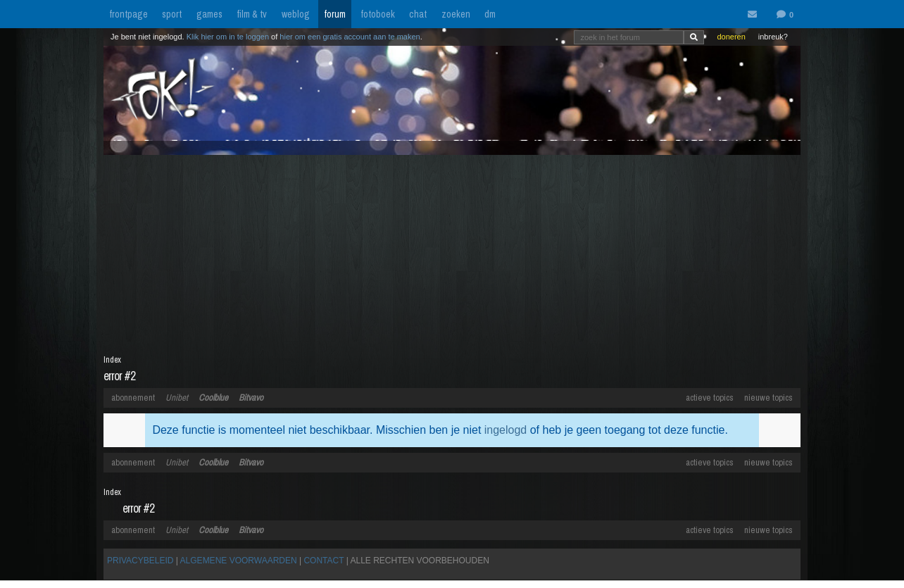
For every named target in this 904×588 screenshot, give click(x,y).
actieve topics (710, 398)
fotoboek (378, 14)
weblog (296, 14)
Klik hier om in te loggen (228, 37)
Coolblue (213, 398)
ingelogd (506, 430)
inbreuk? (773, 37)
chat (418, 14)
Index (112, 360)
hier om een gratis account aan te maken (350, 37)
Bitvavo (251, 398)
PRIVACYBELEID (140, 561)
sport (172, 14)
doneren (731, 37)
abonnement (133, 398)
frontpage (128, 14)
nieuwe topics (768, 398)
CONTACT (324, 561)
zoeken (456, 14)
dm (490, 14)
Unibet (177, 398)
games (209, 14)
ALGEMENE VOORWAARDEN (239, 561)
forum (335, 14)
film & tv (252, 14)
